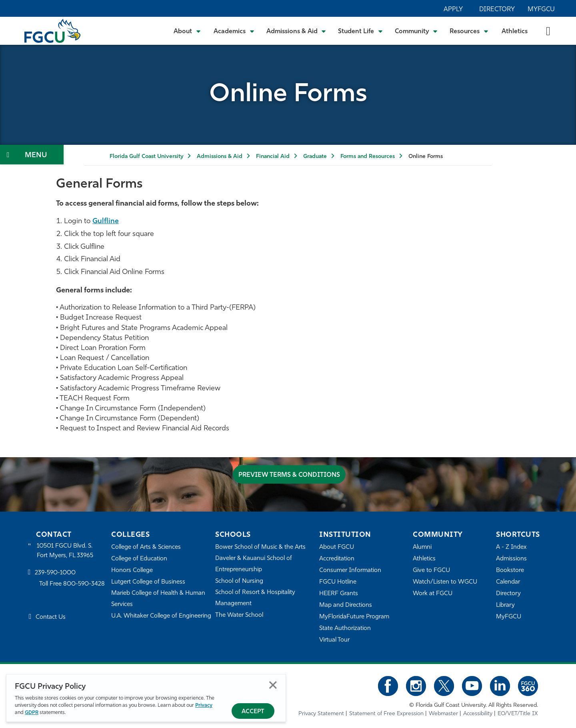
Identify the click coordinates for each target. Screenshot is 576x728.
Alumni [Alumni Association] (422, 547)
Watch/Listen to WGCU (445, 582)
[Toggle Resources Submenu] (469, 31)
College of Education (139, 559)
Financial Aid (273, 157)
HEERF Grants (339, 594)
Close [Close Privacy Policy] (273, 685)
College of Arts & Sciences (146, 547)
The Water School (239, 615)
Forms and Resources (368, 157)
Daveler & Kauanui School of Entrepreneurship (254, 564)
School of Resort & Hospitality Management (255, 598)
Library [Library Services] (505, 605)
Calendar (508, 582)
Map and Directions (346, 605)
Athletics (515, 32)
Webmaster (443, 714)
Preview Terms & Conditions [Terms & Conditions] (289, 475)
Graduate (315, 157)
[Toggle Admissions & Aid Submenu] (296, 31)
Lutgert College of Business (148, 582)
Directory (497, 10)
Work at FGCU (433, 594)
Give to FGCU (431, 571)
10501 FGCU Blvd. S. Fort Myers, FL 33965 (65, 551)
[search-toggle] (548, 31)
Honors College (132, 571)
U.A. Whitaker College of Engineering (161, 616)
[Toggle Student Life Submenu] (360, 31)
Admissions (511, 559)
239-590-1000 (55, 573)
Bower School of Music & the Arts (260, 547)
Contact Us (51, 617)
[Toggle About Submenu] (188, 31)
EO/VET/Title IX (518, 714)
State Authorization (345, 629)
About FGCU (337, 547)
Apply (453, 10)
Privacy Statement (321, 714)
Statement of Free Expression (386, 714)
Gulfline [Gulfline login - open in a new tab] (106, 221)
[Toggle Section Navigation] (32, 155)
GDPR (32, 713)
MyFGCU (541, 10)
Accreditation (337, 559)
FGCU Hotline (338, 582)
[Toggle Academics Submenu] (234, 31)
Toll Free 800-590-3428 (72, 584)
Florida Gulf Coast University (146, 157)
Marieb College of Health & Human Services (158, 599)
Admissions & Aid (220, 157)
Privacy (204, 705)
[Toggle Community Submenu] (416, 31)
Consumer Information (350, 571)
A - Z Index (511, 547)
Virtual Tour (334, 640)
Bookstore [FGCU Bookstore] (510, 571)
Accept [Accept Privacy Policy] (253, 712)
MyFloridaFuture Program (354, 617)
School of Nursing (239, 581)
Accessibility (478, 714)
